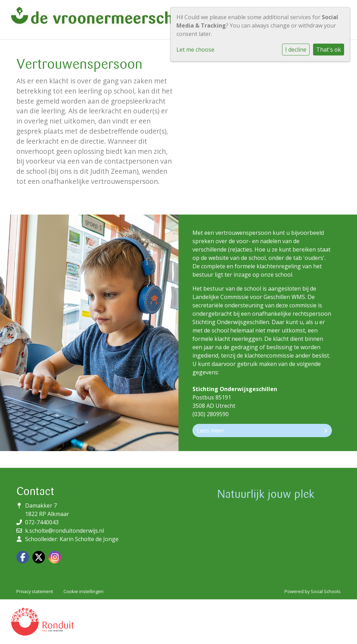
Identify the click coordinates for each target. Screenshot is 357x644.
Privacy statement (35, 591)
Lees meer (262, 430)
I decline (296, 50)
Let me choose (195, 50)
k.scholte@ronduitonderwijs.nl (64, 531)
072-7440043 (42, 522)
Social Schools (326, 591)
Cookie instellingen (83, 591)
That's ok (329, 50)
